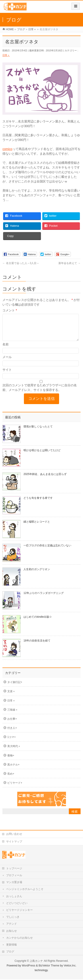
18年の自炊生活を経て (37, 646)
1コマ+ (12, 742)
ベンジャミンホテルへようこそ (25, 890)
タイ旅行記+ (15, 687)
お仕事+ (12, 724)
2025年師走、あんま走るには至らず (45, 479)
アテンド (12, 924)
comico (7, 149)
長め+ (11, 779)
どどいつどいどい (17, 904)
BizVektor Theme (49, 966)
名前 (6, 350)
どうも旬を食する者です (38, 503)
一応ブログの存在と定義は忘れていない (47, 551)
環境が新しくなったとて (38, 432)
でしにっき (13, 918)
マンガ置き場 (14, 883)
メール (7, 362)
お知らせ (12, 932)
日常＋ (6, 55)
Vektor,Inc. (70, 966)
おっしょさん (14, 897)
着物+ (11, 761)
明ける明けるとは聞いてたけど (42, 456)
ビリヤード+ (15, 788)
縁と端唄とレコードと (37, 527)
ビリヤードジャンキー (19, 911)
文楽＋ (11, 697)
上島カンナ (36, 962)
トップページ (14, 869)
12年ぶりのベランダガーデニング (43, 598)
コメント (10, 310)
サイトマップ (14, 842)
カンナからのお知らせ (19, 938)
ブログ (10, 952)
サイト (7, 375)
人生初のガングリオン (37, 575)
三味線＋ (13, 715)
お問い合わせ (14, 835)
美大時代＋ (14, 752)
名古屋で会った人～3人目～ (21, 263)
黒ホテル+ (13, 770)
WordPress (28, 966)
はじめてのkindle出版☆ (38, 622)
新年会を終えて (69, 263)
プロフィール (14, 876)
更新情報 (12, 945)
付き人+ (12, 733)
